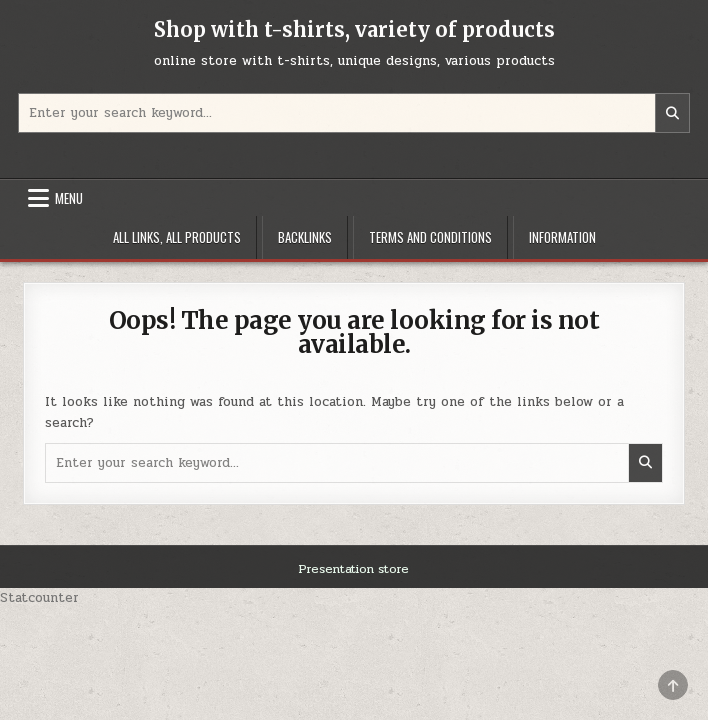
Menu (69, 198)
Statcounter (39, 598)
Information (562, 237)
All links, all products (177, 237)
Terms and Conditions (430, 237)
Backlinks (305, 237)
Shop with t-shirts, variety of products (354, 29)
